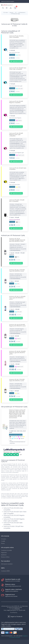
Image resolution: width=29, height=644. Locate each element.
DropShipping (14, 612)
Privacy (3, 543)
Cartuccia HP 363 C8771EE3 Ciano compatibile (16, 37)
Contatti (3, 541)
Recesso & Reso (5, 557)
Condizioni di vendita (6, 550)
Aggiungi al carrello (16, 61)
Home (6, 13)
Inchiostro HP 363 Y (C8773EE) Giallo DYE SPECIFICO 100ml (17, 380)
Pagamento (4, 553)
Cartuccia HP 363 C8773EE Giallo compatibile (18, 169)
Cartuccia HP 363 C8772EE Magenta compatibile (16, 102)
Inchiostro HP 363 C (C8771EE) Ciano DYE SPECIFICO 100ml (17, 270)
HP (16, 13)
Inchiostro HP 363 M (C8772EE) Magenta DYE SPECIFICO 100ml (17, 325)
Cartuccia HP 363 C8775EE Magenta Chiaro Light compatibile (16, 135)
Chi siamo (4, 539)
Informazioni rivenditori (7, 564)
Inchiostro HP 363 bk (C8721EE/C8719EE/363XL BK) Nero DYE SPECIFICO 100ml (17, 240)
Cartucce (11, 13)
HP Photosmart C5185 (16, 14)
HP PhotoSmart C (22, 13)
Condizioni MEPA (5, 571)
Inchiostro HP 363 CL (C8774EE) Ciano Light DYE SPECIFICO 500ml (17, 298)
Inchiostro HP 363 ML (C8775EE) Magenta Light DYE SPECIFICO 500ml (17, 353)
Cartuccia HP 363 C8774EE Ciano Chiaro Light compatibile (18, 69)
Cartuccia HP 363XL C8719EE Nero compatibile (17, 201)
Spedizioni (4, 555)
